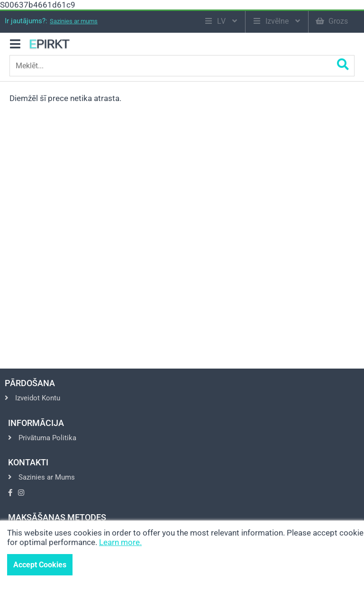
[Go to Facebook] (10, 493)
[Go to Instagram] (21, 493)
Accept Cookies (40, 565)
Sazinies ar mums (74, 21)
